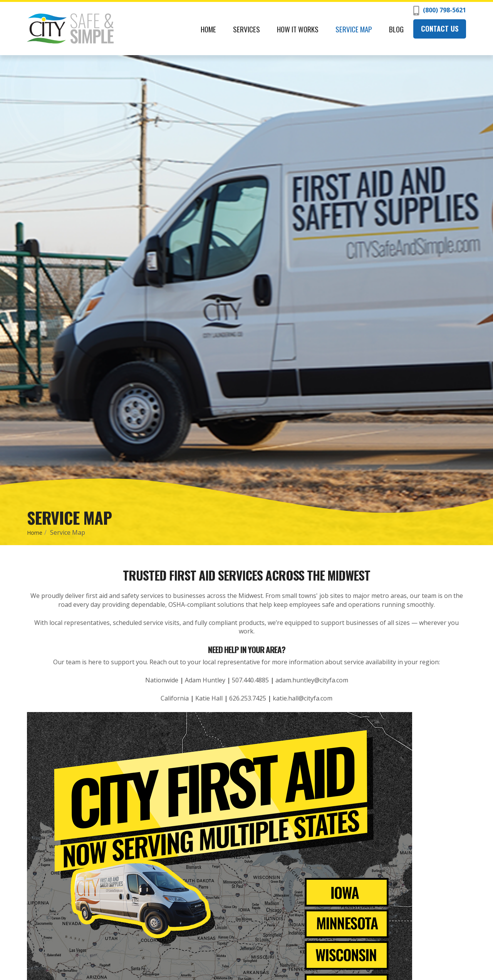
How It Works (298, 29)
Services (246, 29)
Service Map (354, 29)
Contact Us (440, 29)
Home (208, 29)
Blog (396, 29)
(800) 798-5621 (440, 11)
